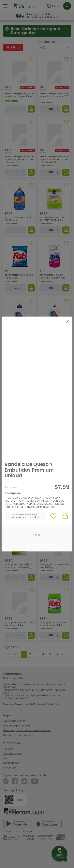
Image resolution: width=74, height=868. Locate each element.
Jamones (11, 487)
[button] (25, 517)
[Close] (67, 322)
